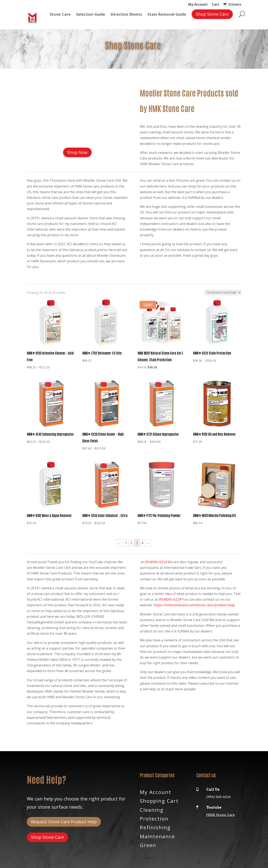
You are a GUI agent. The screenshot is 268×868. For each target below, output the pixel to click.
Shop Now (77, 152)
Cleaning (152, 809)
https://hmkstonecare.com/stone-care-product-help (194, 605)
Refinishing (155, 827)
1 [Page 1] (126, 543)
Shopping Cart (159, 800)
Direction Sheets (126, 18)
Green (148, 845)
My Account (198, 5)
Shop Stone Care (47, 837)
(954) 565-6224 (218, 797)
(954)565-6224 (156, 562)
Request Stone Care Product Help (64, 822)
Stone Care (60, 18)
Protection (154, 818)
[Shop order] (223, 293)
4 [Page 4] (142, 543)
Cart (215, 5)
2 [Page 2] (131, 543)
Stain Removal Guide (167, 18)
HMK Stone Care (220, 815)
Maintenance (157, 836)
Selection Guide (91, 18)
